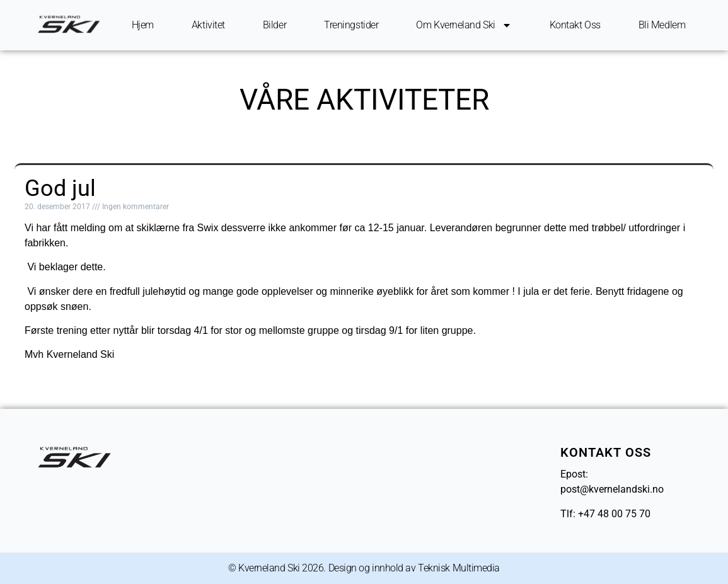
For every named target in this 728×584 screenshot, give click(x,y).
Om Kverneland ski (464, 25)
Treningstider (351, 25)
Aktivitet (208, 25)
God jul (60, 188)
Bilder (274, 25)
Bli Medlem (662, 25)
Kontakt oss (575, 25)
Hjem (143, 25)
